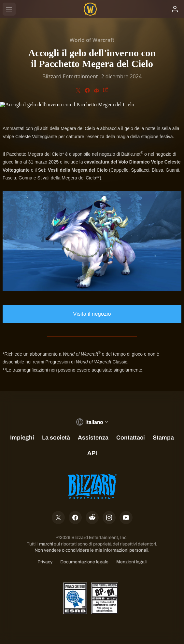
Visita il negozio (92, 314)
